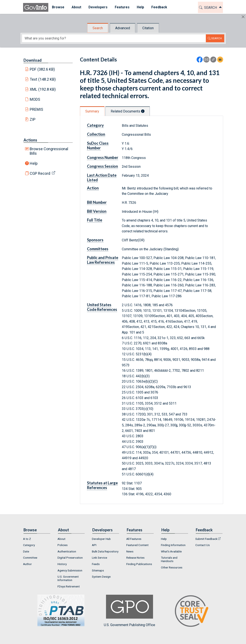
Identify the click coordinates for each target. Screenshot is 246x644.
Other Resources (172, 567)
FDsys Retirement (69, 586)
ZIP (33, 119)
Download (33, 60)
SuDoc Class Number (98, 146)
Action (93, 188)
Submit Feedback (206, 539)
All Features (134, 539)
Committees (98, 249)
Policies (63, 545)
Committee (30, 558)
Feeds (96, 564)
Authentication (67, 551)
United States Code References (102, 307)
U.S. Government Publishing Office (130, 611)
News (130, 551)
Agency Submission (70, 570)
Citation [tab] (148, 28)
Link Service (99, 558)
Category (95, 125)
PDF (42, 69)
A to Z (27, 539)
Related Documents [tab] (128, 111)
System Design (101, 577)
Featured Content (137, 545)
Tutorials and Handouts (169, 559)
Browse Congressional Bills (49, 151)
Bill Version (97, 211)
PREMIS (36, 109)
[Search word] (114, 38)
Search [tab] (98, 28)
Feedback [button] (159, 7)
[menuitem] (58, 7)
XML (43, 89)
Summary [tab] (92, 111)
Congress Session (102, 166)
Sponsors (95, 240)
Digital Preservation (70, 558)
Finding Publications (139, 564)
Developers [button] (98, 7)
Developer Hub (101, 539)
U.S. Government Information (68, 578)
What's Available (171, 551)
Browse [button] (58, 7)
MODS (35, 99)
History (62, 564)
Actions (30, 140)
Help (34, 163)
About (61, 539)
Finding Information (173, 545)
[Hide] (243, 17)
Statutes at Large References (102, 485)
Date (26, 551)
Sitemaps (98, 570)
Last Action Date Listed (102, 178)
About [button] (76, 7)
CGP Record (40, 173)
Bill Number (97, 202)
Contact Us (203, 545)
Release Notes (135, 558)
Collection (96, 134)
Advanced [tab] (123, 28)
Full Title (95, 220)
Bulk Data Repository (105, 551)
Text (43, 79)
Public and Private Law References (103, 260)
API (94, 545)
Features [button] (122, 7)
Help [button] (140, 7)
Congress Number (103, 157)
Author (27, 564)
